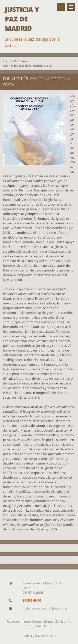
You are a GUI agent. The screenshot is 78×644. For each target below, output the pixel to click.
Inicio (6, 61)
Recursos (20, 61)
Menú (71, 7)
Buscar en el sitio (61, 7)
